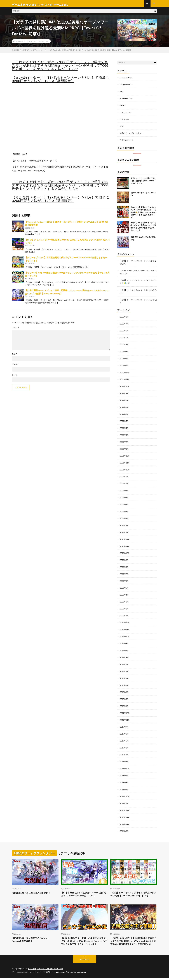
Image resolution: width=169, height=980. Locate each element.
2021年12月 (125, 454)
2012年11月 (125, 817)
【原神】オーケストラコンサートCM (135, 262)
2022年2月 (124, 441)
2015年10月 (125, 762)
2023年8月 (124, 317)
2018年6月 (124, 687)
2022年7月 (124, 406)
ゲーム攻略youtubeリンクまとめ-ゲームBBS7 (47, 971)
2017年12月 (125, 708)
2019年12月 (125, 619)
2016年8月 (124, 756)
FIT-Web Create (59, 974)
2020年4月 (124, 591)
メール (15, 367)
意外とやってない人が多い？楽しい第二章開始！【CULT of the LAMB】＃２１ (143, 182)
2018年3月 (124, 694)
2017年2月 (124, 742)
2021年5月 (124, 502)
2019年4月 (124, 653)
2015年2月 (124, 783)
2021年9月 (124, 475)
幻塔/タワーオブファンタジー (37, 43)
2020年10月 (125, 550)
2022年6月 (124, 413)
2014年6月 (124, 797)
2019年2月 (124, 667)
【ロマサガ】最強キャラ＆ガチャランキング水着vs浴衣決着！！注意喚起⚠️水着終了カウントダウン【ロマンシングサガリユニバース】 (144, 213)
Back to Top (85, 962)
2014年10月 (125, 790)
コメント (16, 330)
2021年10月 (125, 468)
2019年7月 (124, 646)
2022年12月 (125, 372)
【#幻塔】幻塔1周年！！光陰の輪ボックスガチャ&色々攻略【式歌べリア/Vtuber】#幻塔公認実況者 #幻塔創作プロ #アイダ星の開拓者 (134, 941)
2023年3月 (124, 352)
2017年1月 (124, 749)
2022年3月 (124, 434)
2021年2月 (124, 523)
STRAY (123, 107)
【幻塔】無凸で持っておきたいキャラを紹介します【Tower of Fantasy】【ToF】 (84, 887)
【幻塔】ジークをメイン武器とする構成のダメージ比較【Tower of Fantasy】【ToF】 (134, 889)
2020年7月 (124, 571)
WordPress (83, 974)
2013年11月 (125, 810)
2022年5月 (124, 420)
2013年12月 (125, 803)
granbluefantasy (127, 100)
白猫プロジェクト (127, 141)
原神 (122, 127)
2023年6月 (124, 331)
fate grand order (127, 86)
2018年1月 (124, 701)
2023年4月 (124, 345)
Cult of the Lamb (127, 80)
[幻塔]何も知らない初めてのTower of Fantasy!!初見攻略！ (33, 937)
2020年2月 (124, 605)
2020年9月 (124, 557)
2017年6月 (124, 728)
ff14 (122, 93)
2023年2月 (124, 358)
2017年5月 (124, 735)
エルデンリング (126, 114)
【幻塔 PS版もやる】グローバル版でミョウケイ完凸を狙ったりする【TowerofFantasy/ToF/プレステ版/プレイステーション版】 (84, 941)
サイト (15, 377)
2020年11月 (125, 543)
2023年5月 (124, 338)
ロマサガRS (125, 121)
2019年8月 (124, 639)
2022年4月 (124, 427)
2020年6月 (124, 578)
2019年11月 (125, 625)
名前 (14, 356)
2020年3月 (124, 598)
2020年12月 (125, 536)
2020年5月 (124, 584)
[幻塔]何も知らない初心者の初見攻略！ (34, 885)
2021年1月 (124, 530)
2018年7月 (124, 680)
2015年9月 (124, 769)
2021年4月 (124, 509)
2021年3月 (124, 516)
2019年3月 (124, 660)
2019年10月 (125, 632)
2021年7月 (124, 489)
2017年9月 (124, 721)
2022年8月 (124, 400)
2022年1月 (124, 447)
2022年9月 (124, 393)
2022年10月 (125, 386)
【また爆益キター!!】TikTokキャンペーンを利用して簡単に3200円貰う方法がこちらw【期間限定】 (60, 82)
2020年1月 (124, 612)
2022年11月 (125, 379)
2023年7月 (124, 324)
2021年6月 (124, 495)
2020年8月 (124, 564)
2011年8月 (124, 824)
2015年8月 (124, 776)
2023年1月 (124, 365)
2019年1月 (124, 673)
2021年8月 (124, 482)
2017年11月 (125, 714)
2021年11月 (125, 461)
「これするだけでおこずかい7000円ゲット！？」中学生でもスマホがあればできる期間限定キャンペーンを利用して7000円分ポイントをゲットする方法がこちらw (60, 68)
